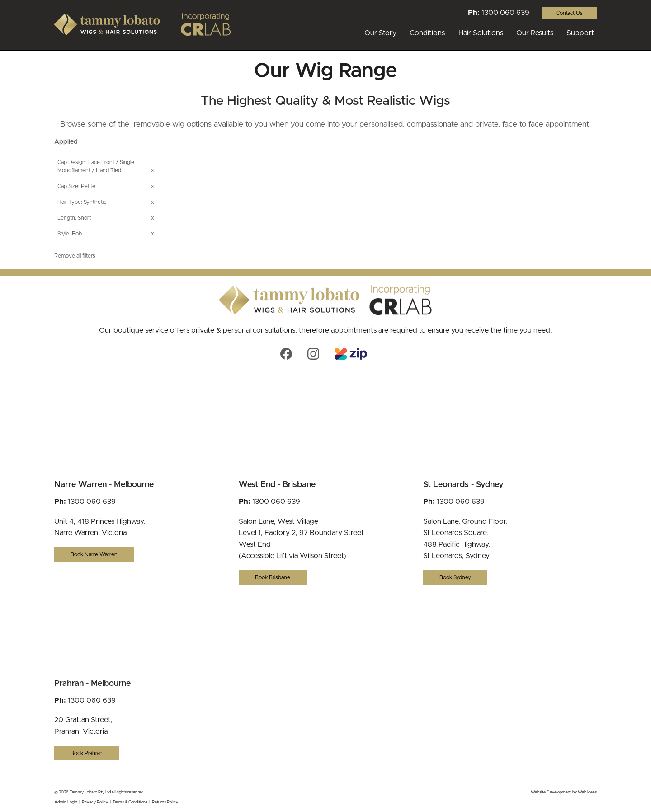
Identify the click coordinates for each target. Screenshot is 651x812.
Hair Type (69, 202)
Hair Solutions (481, 33)
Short (84, 218)
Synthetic (95, 202)
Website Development (551, 792)
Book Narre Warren (94, 554)
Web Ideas (587, 792)
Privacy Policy (95, 802)
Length (66, 218)
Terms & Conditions (130, 802)
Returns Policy (165, 802)
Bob (77, 234)
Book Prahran (87, 753)
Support (580, 33)
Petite (88, 186)
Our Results (535, 33)
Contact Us (569, 13)
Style (63, 234)
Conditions (427, 33)
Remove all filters (75, 256)
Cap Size (68, 186)
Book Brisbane (273, 577)
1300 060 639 (505, 13)
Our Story (380, 33)
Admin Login (66, 802)
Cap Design (71, 162)
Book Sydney (455, 577)
